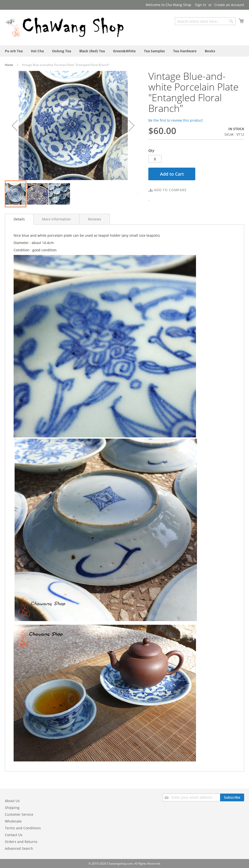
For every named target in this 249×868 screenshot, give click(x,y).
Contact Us (14, 835)
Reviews (95, 219)
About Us (12, 801)
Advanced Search (19, 848)
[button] (15, 125)
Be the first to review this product (176, 120)
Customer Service (19, 814)
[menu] (124, 51)
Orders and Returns (21, 842)
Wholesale (13, 821)
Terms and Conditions (23, 828)
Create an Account (229, 5)
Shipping (12, 808)
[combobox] (205, 21)
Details (19, 219)
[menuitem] (14, 51)
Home (9, 65)
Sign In (201, 5)
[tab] (19, 219)
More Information (56, 219)
